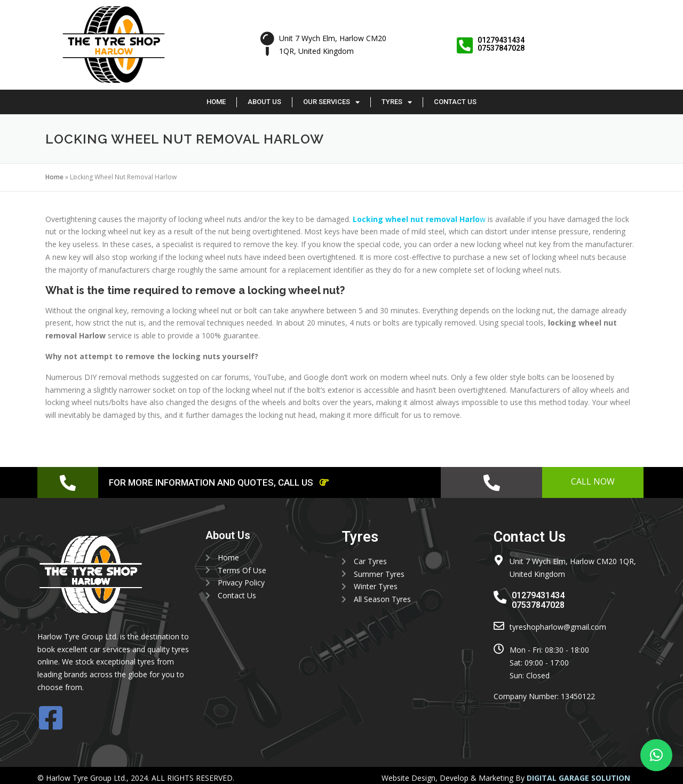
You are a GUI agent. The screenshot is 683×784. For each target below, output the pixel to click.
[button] (656, 755)
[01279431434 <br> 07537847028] (464, 46)
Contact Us (455, 102)
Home (216, 102)
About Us (264, 102)
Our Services (331, 102)
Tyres (397, 102)
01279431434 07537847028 (501, 44)
